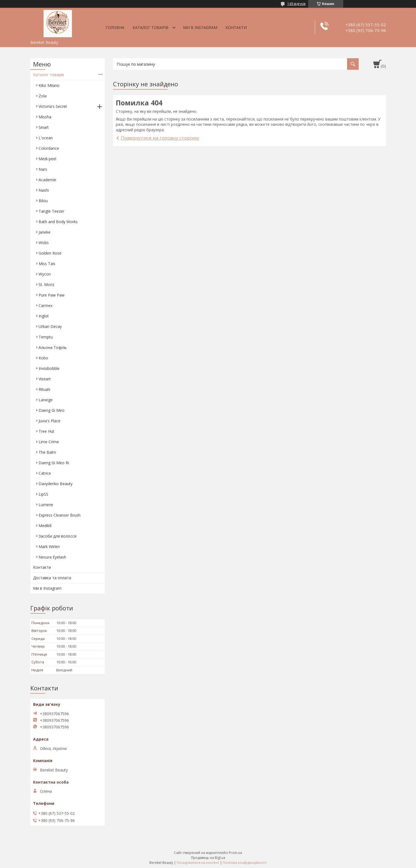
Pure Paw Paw (52, 295)
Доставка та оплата (52, 578)
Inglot (44, 316)
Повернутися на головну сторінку (160, 138)
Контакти (236, 27)
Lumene (46, 505)
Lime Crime (49, 442)
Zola (43, 96)
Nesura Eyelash (52, 557)
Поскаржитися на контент (198, 863)
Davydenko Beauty (56, 484)
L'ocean (46, 138)
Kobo (43, 358)
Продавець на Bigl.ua (208, 858)
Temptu (46, 337)
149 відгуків (296, 4)
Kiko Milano (49, 85)
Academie (47, 180)
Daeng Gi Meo (52, 410)
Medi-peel (47, 159)
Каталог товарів (151, 27)
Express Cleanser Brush (60, 515)
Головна (115, 27)
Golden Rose (50, 253)
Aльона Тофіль (53, 347)
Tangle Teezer (51, 211)
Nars (43, 169)
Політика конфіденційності (245, 863)
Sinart (44, 127)
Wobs (44, 243)
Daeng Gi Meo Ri (54, 463)
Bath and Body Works (58, 222)
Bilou (43, 201)
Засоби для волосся (57, 536)
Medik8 (45, 526)
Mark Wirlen (49, 547)
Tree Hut (46, 431)
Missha (45, 117)
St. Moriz (46, 285)
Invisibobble (49, 368)
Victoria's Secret (53, 106)
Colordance (49, 148)
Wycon (45, 274)
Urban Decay (50, 326)
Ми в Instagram (200, 27)
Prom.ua (235, 853)
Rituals (45, 389)
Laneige (46, 400)
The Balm (47, 452)
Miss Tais (47, 264)
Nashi (44, 190)
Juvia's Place (49, 421)
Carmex (45, 305)
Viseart (45, 379)
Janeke (45, 232)
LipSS (43, 494)
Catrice (45, 473)
